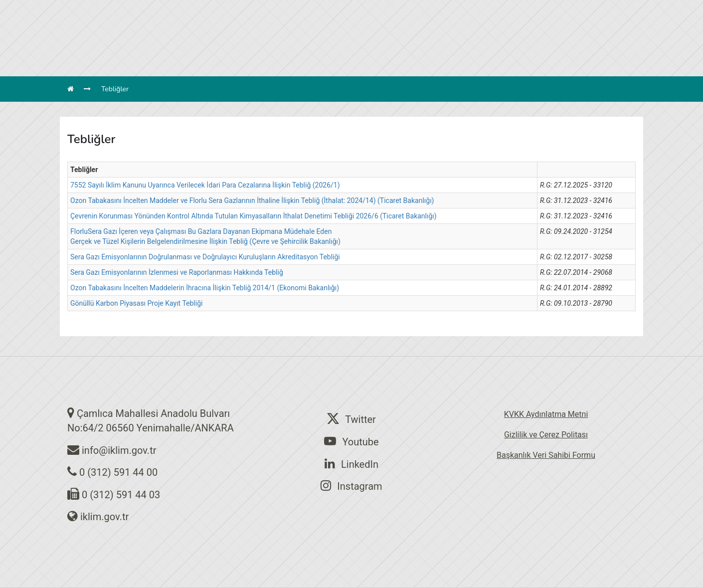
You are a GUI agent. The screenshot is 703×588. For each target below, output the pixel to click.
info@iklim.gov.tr (119, 450)
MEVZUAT (312, 48)
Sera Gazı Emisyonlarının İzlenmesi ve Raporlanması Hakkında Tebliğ (177, 272)
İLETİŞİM (505, 48)
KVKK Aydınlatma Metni (546, 414)
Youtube (351, 441)
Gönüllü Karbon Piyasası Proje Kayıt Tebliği (136, 303)
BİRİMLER (269, 48)
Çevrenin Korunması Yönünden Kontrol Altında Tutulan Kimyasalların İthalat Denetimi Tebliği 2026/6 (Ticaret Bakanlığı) (254, 216)
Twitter (351, 419)
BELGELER (463, 48)
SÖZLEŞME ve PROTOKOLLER (387, 48)
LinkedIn (351, 464)
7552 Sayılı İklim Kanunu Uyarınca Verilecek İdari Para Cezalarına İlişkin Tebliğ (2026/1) (205, 185)
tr (521, 10)
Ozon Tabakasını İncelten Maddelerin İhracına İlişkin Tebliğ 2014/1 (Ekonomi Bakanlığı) (205, 288)
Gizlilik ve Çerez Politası (546, 435)
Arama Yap (489, 10)
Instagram (351, 486)
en (542, 10)
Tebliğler (115, 89)
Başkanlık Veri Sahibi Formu (546, 455)
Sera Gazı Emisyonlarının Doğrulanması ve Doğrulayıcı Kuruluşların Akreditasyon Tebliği (205, 257)
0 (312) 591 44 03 (121, 495)
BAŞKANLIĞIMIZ (216, 48)
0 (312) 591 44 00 (118, 472)
